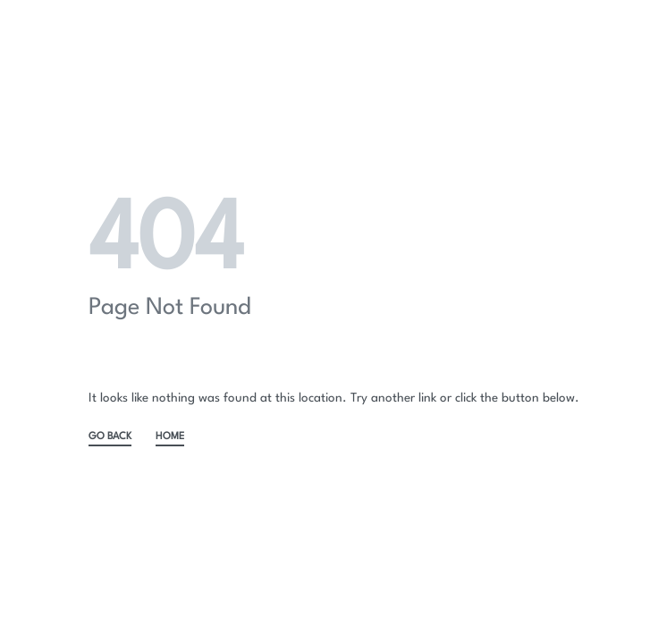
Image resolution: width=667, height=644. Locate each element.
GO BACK (110, 436)
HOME (170, 436)
